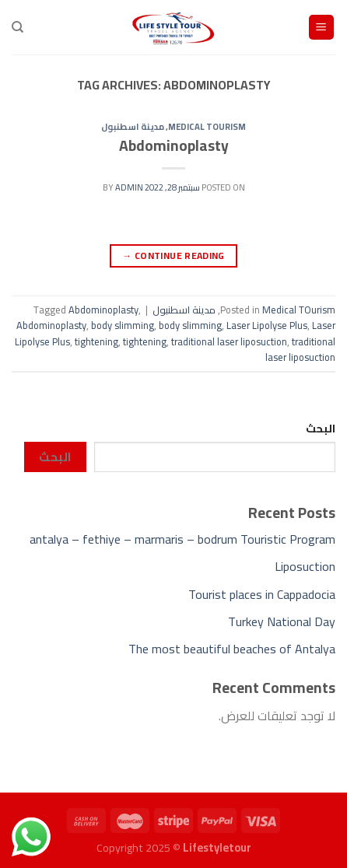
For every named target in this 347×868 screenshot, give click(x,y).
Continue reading (173, 255)
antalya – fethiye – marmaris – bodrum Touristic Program (182, 539)
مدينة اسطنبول (133, 126)
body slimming (123, 325)
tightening (96, 341)
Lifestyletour (217, 847)
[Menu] (322, 28)
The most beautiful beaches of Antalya (232, 649)
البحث (321, 428)
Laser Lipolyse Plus (267, 325)
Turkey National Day (282, 621)
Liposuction (305, 566)
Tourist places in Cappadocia (262, 594)
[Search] (18, 27)
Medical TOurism (207, 126)
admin (129, 187)
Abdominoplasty (174, 145)
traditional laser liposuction (229, 341)
